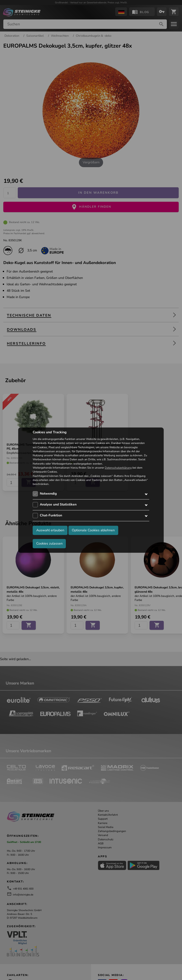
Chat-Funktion (51, 516)
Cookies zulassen (49, 543)
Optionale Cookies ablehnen (93, 530)
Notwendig (48, 494)
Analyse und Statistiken (58, 505)
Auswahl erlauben (50, 530)
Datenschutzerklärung (118, 468)
